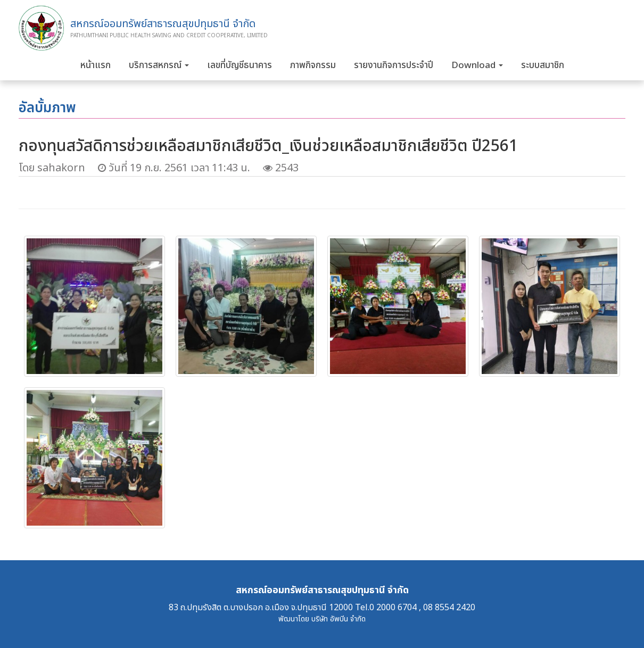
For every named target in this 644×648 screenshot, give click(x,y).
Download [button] (477, 65)
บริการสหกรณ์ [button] (159, 65)
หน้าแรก (96, 65)
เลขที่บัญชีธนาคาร (240, 65)
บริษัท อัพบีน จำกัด (338, 619)
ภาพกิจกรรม (313, 65)
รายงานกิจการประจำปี (394, 65)
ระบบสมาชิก (543, 65)
